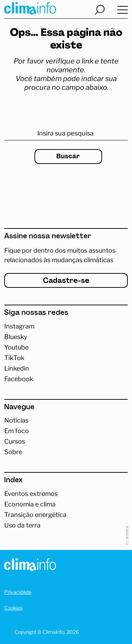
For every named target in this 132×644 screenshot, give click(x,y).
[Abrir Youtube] (66, 347)
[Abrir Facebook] (66, 379)
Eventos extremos (31, 494)
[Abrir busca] (100, 10)
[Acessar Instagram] (66, 326)
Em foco (17, 431)
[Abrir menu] (122, 10)
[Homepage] (30, 566)
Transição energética (35, 515)
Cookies (13, 608)
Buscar (68, 157)
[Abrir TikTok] (66, 358)
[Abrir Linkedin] (66, 369)
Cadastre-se (66, 281)
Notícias (16, 420)
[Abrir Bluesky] (66, 337)
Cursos (15, 441)
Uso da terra (22, 525)
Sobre (13, 452)
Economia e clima (30, 504)
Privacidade (18, 592)
